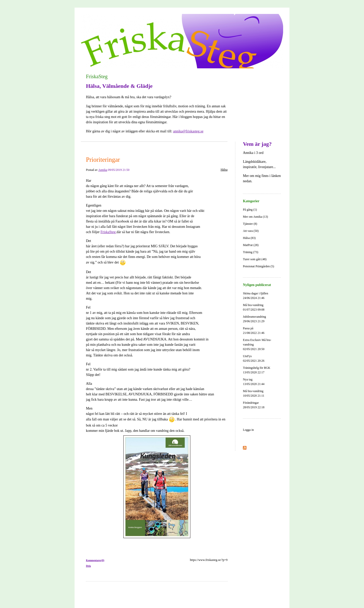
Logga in (248, 430)
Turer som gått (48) (255, 259)
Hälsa (224, 170)
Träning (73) (251, 252)
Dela (88, 566)
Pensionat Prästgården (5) (258, 266)
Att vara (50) (251, 231)
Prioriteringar (103, 160)
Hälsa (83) (249, 238)
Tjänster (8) (250, 224)
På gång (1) (250, 210)
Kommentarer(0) (95, 560)
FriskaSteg (97, 76)
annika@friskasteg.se (188, 131)
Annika (103, 170)
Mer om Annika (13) (255, 217)
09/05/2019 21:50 (119, 170)
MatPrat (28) (251, 245)
